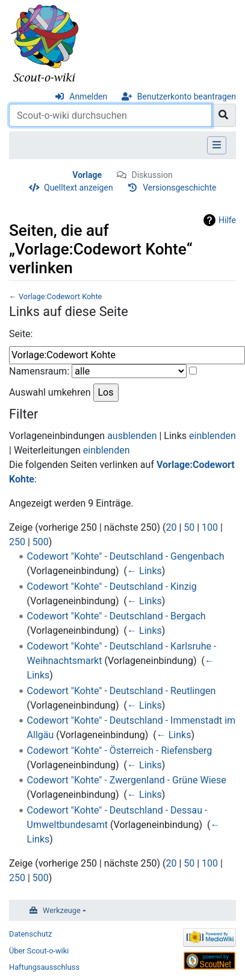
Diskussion (152, 175)
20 (171, 527)
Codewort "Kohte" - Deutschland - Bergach (116, 616)
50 (189, 527)
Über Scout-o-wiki (39, 951)
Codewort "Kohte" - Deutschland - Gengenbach (126, 556)
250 (17, 542)
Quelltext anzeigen (79, 188)
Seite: (21, 334)
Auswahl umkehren (50, 392)
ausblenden (132, 436)
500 (41, 542)
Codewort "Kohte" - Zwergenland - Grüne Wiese (127, 780)
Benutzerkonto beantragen (187, 96)
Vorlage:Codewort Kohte (60, 296)
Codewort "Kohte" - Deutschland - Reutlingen (122, 691)
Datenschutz (30, 934)
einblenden (212, 436)
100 (210, 527)
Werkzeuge (62, 910)
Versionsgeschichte (179, 188)
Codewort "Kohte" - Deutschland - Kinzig (112, 586)
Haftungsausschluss (44, 967)
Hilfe (227, 220)
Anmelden (88, 96)
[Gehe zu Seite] (224, 115)
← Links (144, 571)
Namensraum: (39, 371)
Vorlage (87, 175)
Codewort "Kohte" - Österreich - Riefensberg (120, 751)
